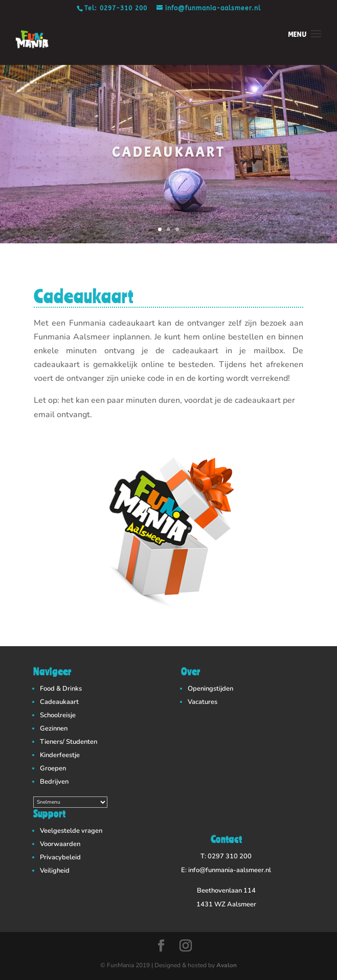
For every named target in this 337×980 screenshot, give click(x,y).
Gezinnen (54, 728)
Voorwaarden (60, 844)
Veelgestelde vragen (71, 831)
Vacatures (203, 702)
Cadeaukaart (59, 702)
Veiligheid (55, 871)
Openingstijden (210, 689)
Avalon (227, 965)
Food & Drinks (61, 689)
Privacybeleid (60, 857)
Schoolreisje (58, 715)
